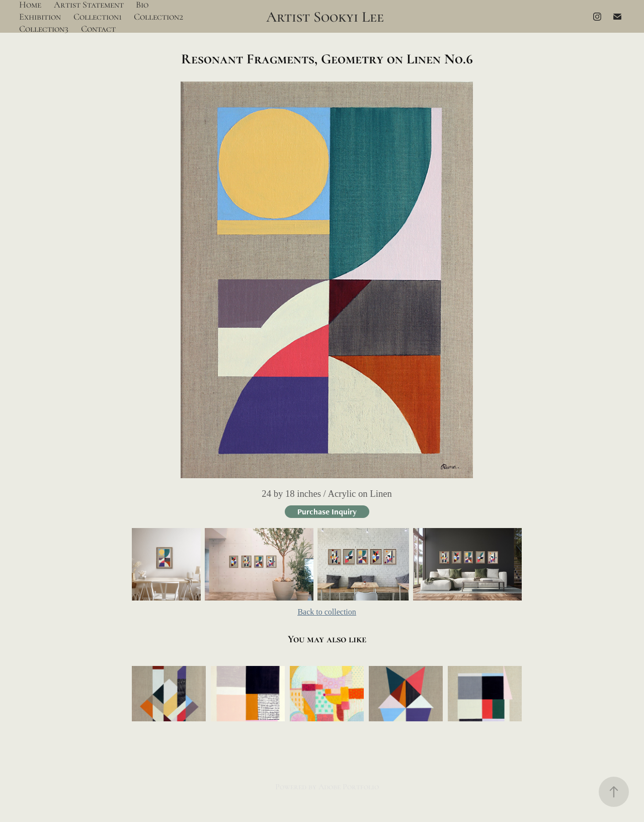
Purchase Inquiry (327, 512)
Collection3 (44, 29)
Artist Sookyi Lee (325, 17)
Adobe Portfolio (349, 787)
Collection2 (158, 17)
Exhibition (40, 17)
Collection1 (98, 17)
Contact (98, 29)
